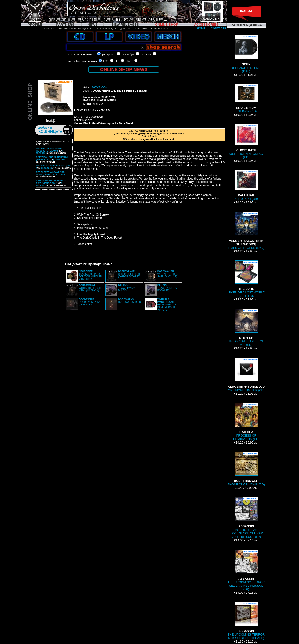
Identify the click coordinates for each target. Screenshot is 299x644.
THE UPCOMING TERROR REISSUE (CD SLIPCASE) (246, 621)
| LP (117, 61)
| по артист (109, 54)
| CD (106, 61)
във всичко (88, 54)
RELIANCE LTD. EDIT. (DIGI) (246, 54)
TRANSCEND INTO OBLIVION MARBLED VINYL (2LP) (90, 275)
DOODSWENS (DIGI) (130, 301)
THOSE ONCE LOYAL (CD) (246, 469)
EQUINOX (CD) (246, 98)
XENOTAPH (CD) (246, 185)
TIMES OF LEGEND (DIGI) (246, 231)
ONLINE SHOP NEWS (124, 69)
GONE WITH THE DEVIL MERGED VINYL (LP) (167, 305)
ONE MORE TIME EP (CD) (246, 375)
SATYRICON (100, 87)
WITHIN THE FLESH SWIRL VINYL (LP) (168, 274)
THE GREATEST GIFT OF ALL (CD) (246, 328)
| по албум (128, 54)
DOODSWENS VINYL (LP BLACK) (90, 302)
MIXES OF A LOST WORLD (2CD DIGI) (246, 279)
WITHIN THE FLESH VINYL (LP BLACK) (90, 288)
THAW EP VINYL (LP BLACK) (129, 288)
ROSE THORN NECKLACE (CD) (246, 141)
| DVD (129, 61)
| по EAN (146, 54)
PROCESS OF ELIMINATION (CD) (246, 422)
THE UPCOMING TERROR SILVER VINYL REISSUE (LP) (246, 570)
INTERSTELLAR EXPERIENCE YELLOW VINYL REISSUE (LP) (246, 518)
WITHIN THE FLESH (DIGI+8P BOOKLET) (129, 274)
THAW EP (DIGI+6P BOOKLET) (168, 288)
